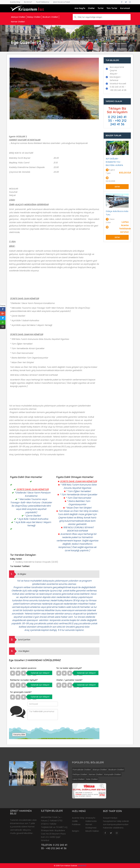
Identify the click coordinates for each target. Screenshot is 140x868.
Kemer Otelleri (18, 22)
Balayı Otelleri (34, 17)
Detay (117, 187)
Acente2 (82, 866)
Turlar (101, 8)
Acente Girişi (15, 2)
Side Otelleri (92, 779)
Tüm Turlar (112, 8)
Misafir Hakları (92, 831)
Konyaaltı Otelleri (113, 774)
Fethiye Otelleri (80, 774)
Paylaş (3, 305)
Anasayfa (90, 818)
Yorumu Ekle (19, 735)
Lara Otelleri (79, 779)
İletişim (76, 831)
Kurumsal (125, 8)
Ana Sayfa (80, 8)
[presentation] (33, 725)
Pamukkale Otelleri (82, 770)
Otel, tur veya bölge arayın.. (90, 17)
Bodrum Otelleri (50, 17)
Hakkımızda (91, 821)
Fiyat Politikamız (43, 2)
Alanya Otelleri (18, 17)
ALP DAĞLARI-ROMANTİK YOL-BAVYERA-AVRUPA (114, 162)
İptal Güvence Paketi (62, 2)
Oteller (91, 8)
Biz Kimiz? (28, 2)
